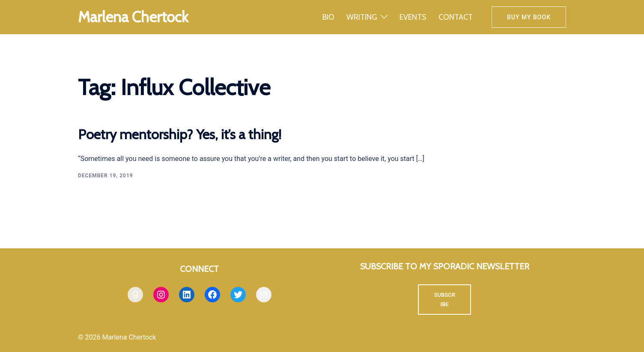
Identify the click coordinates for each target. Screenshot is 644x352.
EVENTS (413, 17)
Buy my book (529, 17)
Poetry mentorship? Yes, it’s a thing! (180, 134)
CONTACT (456, 17)
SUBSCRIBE (445, 300)
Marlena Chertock (133, 17)
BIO (328, 17)
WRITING (362, 17)
